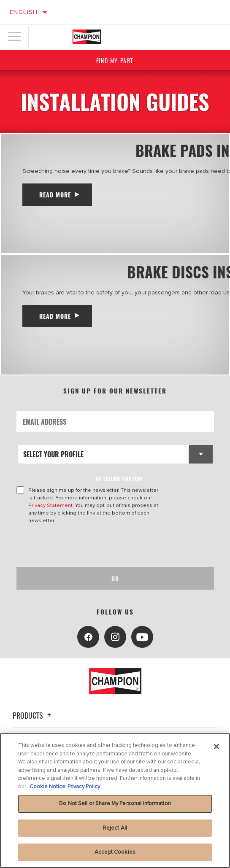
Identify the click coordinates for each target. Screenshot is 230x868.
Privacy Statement (50, 505)
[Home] (87, 37)
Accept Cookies (115, 852)
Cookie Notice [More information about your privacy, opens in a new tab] (47, 787)
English (24, 12)
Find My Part (115, 61)
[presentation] (87, 546)
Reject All (115, 828)
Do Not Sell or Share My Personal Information (115, 803)
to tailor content (119, 478)
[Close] (216, 747)
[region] (115, 801)
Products (33, 715)
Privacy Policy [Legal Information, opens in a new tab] (84, 787)
